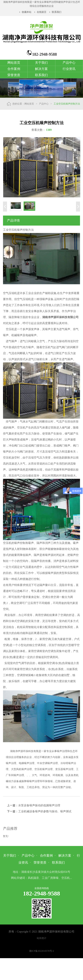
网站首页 (14, 63)
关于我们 (41, 63)
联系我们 (57, 12)
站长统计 (42, 938)
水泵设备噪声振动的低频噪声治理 (39, 805)
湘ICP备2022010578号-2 (41, 951)
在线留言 (42, 12)
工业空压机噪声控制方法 (67, 104)
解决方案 (41, 69)
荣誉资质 (14, 75)
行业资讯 (69, 69)
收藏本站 (27, 12)
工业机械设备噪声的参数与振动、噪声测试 (45, 811)
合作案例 (14, 69)
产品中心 (69, 63)
